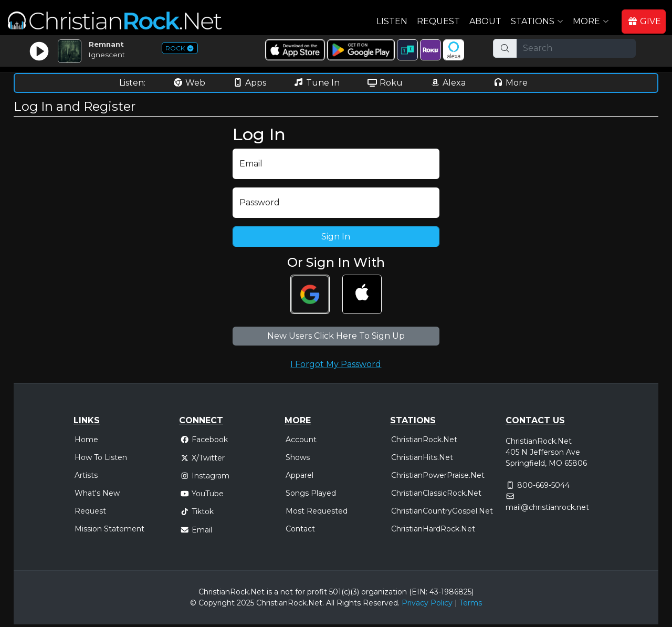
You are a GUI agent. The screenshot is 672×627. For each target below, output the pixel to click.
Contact (300, 529)
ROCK (180, 48)
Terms (471, 603)
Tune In (317, 83)
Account (301, 440)
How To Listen (101, 457)
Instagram (205, 476)
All (330, 603)
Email (196, 530)
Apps (249, 83)
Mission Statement (109, 529)
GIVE (644, 21)
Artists (86, 475)
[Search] (576, 48)
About (485, 21)
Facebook (204, 440)
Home (86, 440)
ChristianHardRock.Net (433, 529)
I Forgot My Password (336, 364)
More (510, 83)
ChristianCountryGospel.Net (442, 511)
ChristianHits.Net (422, 457)
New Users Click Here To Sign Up (336, 336)
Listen (392, 21)
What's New (97, 493)
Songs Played (311, 493)
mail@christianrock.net (547, 507)
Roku (385, 83)
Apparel (300, 475)
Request (438, 21)
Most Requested (317, 511)
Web (189, 83)
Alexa (448, 83)
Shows (298, 457)
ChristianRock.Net (424, 440)
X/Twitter (202, 458)
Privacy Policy (427, 603)
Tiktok (197, 511)
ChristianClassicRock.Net (436, 493)
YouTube (202, 494)
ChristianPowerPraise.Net (438, 475)
